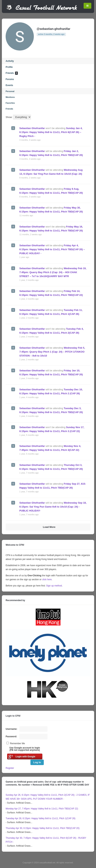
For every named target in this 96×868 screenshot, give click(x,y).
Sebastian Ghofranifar (32, 128)
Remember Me (17, 743)
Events (9, 85)
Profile (9, 67)
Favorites (10, 103)
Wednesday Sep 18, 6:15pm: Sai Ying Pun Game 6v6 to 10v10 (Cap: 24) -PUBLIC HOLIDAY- (53, 507)
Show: (9, 117)
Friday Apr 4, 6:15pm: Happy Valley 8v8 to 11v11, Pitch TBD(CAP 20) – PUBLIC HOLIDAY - (52, 249)
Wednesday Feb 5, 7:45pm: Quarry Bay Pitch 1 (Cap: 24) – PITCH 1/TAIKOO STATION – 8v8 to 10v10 (52, 352)
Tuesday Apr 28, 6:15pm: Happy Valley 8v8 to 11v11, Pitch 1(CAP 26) (40, 818)
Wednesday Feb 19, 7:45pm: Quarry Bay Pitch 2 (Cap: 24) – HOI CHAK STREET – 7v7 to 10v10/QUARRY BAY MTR (53, 272)
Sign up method (54, 586)
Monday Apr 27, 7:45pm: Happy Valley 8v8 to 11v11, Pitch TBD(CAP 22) (42, 809)
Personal (10, 91)
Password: (11, 737)
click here (47, 579)
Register (10, 768)
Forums (10, 79)
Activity (10, 61)
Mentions (10, 97)
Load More (49, 527)
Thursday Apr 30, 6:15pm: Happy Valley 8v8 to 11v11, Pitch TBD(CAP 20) (43, 828)
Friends (12, 73)
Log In (37, 762)
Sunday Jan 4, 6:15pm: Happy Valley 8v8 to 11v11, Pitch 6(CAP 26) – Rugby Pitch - (51, 132)
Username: (11, 729)
